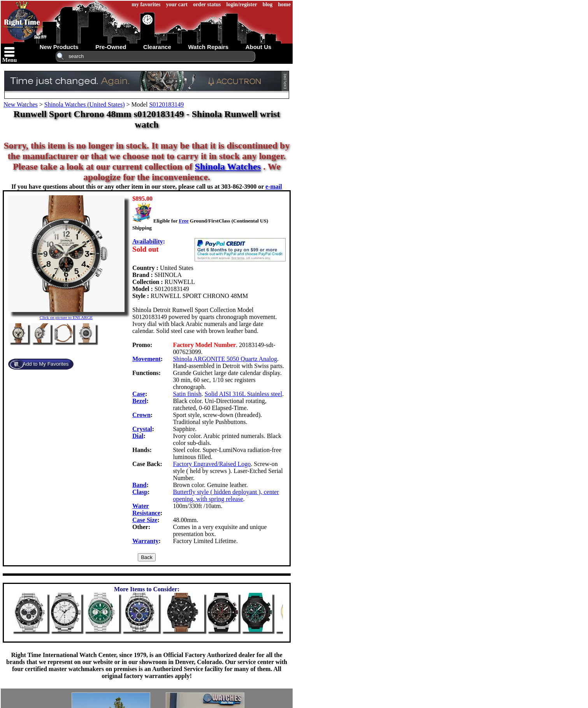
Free (183, 221)
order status (207, 4)
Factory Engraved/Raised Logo (212, 464)
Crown (141, 415)
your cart (177, 4)
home (284, 4)
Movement (147, 359)
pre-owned (111, 47)
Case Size (145, 520)
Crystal (142, 429)
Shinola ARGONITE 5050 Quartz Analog (225, 359)
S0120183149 (166, 104)
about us (259, 47)
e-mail (274, 187)
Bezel (139, 401)
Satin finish (187, 394)
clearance (157, 47)
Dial (138, 436)
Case (139, 394)
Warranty (146, 541)
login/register (242, 4)
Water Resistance (146, 509)
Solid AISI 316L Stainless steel (243, 394)
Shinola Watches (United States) (85, 104)
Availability (148, 241)
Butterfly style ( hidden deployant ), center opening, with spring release (226, 495)
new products (59, 47)
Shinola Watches (228, 166)
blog (268, 4)
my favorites (146, 4)
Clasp (140, 492)
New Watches (21, 104)
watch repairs (208, 47)
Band (139, 485)
